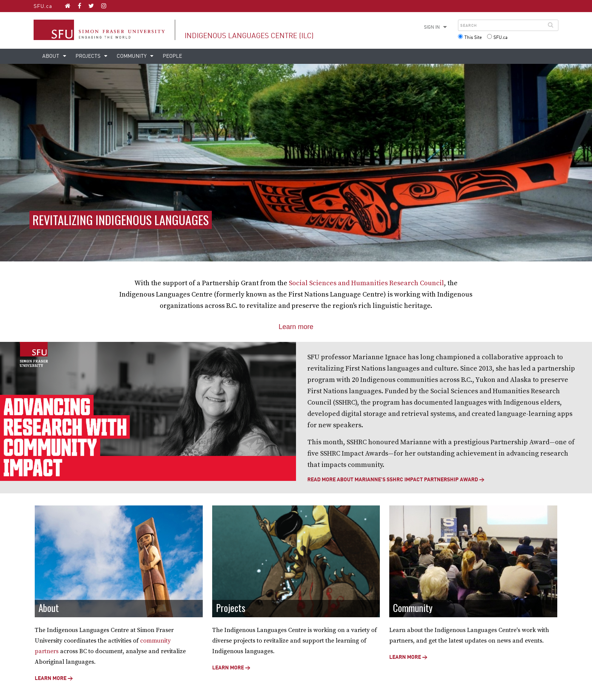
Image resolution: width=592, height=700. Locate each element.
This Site (473, 38)
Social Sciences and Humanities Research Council (366, 283)
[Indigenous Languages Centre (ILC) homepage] (68, 6)
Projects (89, 56)
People (172, 56)
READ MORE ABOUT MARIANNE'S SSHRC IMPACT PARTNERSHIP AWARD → (396, 480)
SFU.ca (43, 6)
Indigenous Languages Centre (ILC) (249, 36)
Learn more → (51, 669)
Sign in (432, 28)
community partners (136, 642)
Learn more (296, 327)
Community (132, 56)
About (51, 56)
